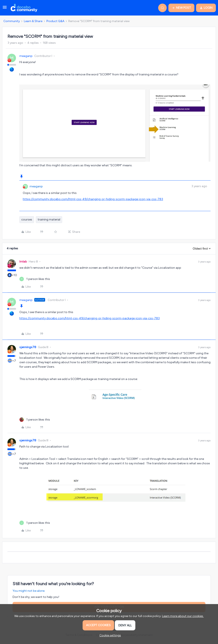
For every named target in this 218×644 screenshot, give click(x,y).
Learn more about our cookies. (183, 616)
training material (49, 220)
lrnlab (23, 262)
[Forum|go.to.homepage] (24, 8)
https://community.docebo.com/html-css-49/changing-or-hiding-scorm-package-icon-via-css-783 (93, 199)
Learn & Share (33, 21)
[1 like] (35, 279)
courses (27, 220)
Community (12, 21)
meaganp (26, 56)
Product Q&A (55, 21)
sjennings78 (28, 347)
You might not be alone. (29, 591)
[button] (5, 9)
